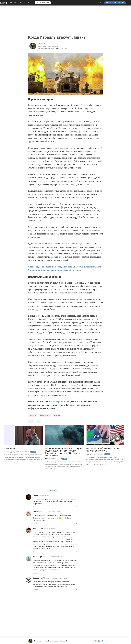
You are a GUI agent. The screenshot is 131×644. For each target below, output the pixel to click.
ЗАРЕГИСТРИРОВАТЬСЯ (115, 3)
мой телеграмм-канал (59, 402)
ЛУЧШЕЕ (23, 3)
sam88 (47, 459)
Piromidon (89, 454)
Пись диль (10, 448)
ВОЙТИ (99, 3)
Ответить (36, 507)
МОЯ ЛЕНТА (14, 3)
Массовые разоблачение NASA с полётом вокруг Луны (103, 450)
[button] (128, 3)
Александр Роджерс (12, 452)
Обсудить (52, 491)
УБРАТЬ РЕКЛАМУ (43, 3)
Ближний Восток (45, 415)
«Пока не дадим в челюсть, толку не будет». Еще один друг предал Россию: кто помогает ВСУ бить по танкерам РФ (64, 452)
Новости (57, 415)
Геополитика (33, 415)
